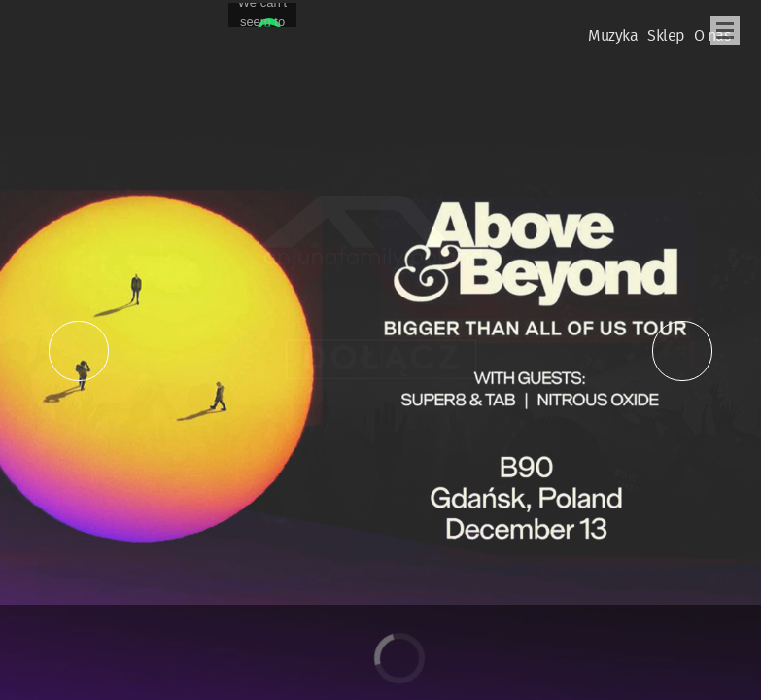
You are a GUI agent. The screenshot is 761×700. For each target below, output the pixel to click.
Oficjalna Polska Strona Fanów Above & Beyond (57, 25)
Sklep (666, 37)
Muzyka (613, 37)
